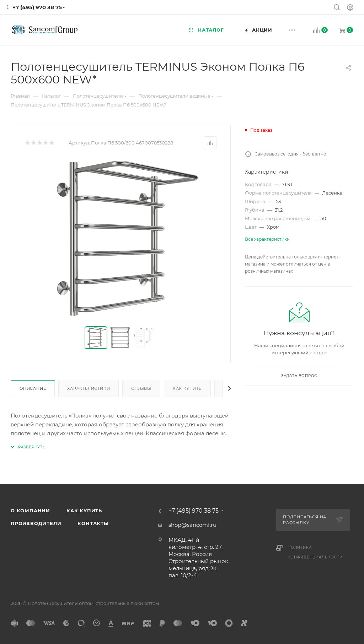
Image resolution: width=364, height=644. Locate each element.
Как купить (187, 388)
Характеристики (89, 388)
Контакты (93, 523)
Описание (33, 388)
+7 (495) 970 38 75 (37, 7)
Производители (36, 523)
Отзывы (141, 388)
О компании (30, 511)
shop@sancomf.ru (192, 525)
